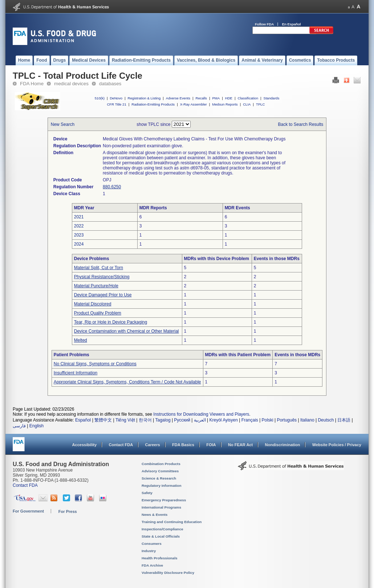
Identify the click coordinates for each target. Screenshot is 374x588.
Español (83, 420)
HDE (229, 98)
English (36, 426)
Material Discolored (93, 304)
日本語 (344, 420)
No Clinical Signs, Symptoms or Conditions (95, 364)
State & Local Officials (161, 536)
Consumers (152, 544)
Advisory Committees (160, 471)
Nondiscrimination (283, 445)
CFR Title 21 (116, 104)
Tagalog (163, 420)
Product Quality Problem (98, 313)
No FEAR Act (240, 445)
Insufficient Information (76, 373)
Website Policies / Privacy (337, 445)
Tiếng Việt (125, 420)
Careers (153, 445)
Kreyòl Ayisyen (223, 420)
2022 (79, 226)
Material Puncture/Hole (96, 286)
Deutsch (326, 420)
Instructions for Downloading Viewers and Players (201, 414)
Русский (182, 420)
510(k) (100, 98)
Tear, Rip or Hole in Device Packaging (111, 322)
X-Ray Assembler (194, 104)
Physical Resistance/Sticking (102, 277)
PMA (216, 98)
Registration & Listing (144, 98)
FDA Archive (152, 565)
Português (287, 420)
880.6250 (112, 187)
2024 (79, 244)
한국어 (145, 420)
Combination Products (161, 464)
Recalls (201, 98)
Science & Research (159, 478)
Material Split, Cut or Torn (99, 268)
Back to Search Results (301, 124)
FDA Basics (183, 445)
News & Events (155, 515)
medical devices (71, 84)
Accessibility (84, 445)
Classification (248, 98)
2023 (79, 235)
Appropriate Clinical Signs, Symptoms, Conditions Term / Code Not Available (127, 382)
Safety (147, 493)
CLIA (247, 104)
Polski (268, 420)
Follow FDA (264, 24)
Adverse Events (178, 98)
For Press (68, 511)
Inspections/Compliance (162, 529)
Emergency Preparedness (164, 500)
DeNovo (116, 98)
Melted (81, 340)
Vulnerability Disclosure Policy (168, 573)
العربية (200, 420)
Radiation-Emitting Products (153, 104)
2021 (79, 217)
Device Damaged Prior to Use (103, 295)
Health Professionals (159, 558)
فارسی (19, 426)
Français (250, 420)
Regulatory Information (162, 486)
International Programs (161, 507)
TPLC (261, 104)
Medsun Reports (225, 104)
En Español (292, 24)
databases (110, 84)
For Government (28, 511)
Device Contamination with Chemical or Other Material (127, 331)
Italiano (307, 420)
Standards (272, 98)
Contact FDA (121, 445)
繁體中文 (103, 420)
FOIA (211, 445)
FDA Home (32, 84)
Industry (149, 551)
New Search (63, 124)
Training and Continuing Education (172, 522)
